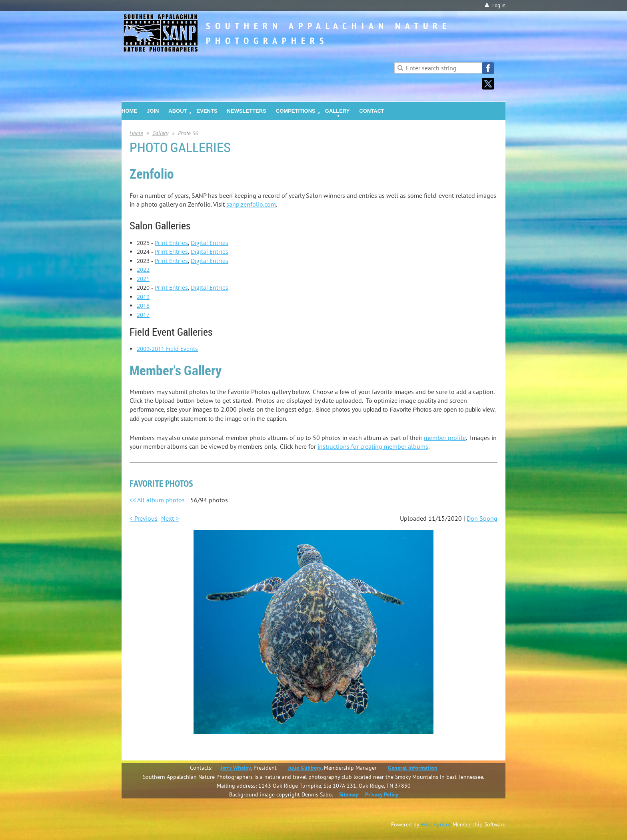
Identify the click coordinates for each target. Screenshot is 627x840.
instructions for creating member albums (373, 446)
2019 (143, 297)
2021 (143, 279)
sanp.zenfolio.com (251, 204)
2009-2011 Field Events (167, 349)
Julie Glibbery (305, 768)
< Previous (144, 518)
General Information (413, 768)
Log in (499, 5)
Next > (170, 518)
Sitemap (349, 794)
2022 (143, 270)
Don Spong (482, 518)
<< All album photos (157, 500)
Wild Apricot (436, 824)
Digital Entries (210, 243)
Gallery (160, 133)
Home (136, 133)
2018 (143, 306)
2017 (143, 315)
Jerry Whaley (236, 768)
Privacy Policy (382, 794)
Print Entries (171, 243)
